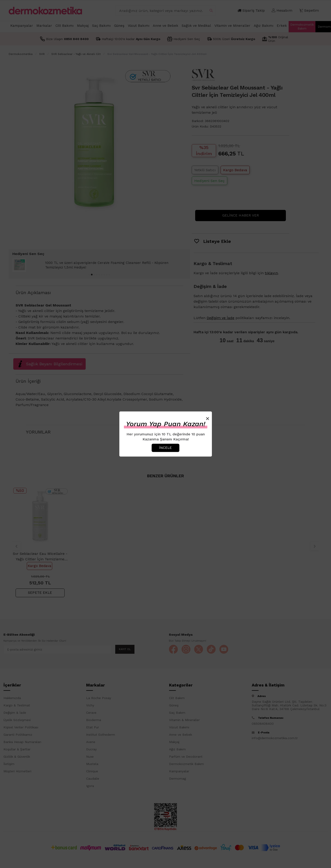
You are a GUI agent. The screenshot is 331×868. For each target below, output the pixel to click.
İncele (165, 448)
